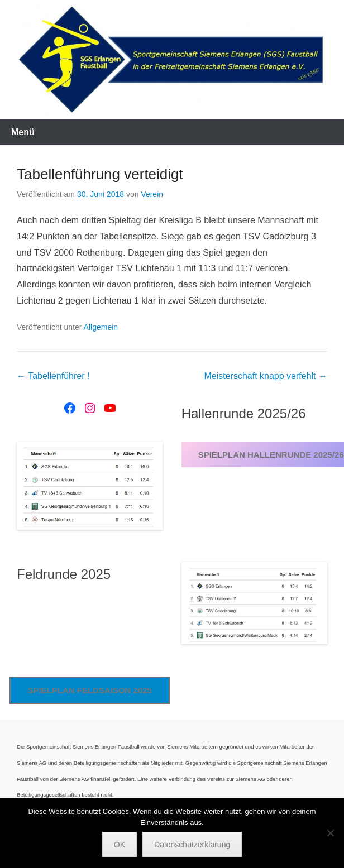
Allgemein (101, 327)
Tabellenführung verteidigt (100, 174)
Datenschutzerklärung (192, 845)
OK (120, 845)
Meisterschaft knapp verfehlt (266, 376)
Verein (152, 194)
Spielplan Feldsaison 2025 (90, 690)
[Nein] (330, 833)
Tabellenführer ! (53, 376)
